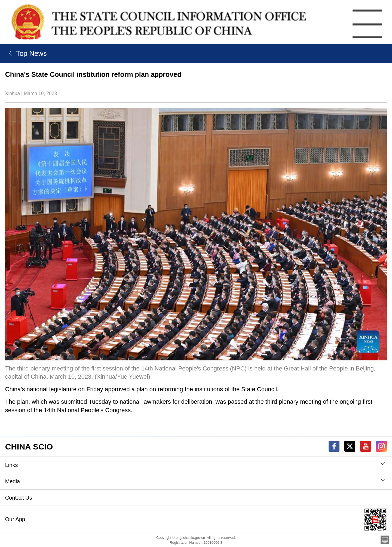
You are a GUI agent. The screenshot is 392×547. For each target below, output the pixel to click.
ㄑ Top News (26, 53)
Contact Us (19, 498)
